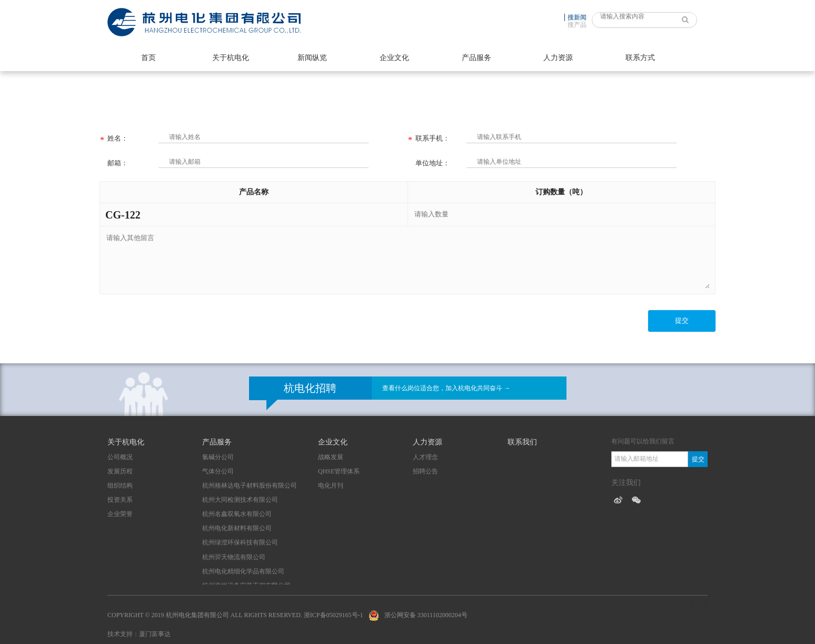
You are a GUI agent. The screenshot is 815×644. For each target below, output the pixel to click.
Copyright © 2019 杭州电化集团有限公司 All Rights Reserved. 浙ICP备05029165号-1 (235, 615)
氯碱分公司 (218, 457)
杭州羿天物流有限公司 (234, 557)
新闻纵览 (312, 58)
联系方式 (640, 58)
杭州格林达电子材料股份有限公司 (250, 486)
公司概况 (120, 457)
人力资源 (558, 58)
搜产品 (577, 25)
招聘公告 (425, 471)
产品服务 (476, 58)
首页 (148, 58)
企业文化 (394, 58)
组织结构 (120, 486)
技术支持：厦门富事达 (139, 634)
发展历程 (120, 471)
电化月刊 (331, 486)
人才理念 (425, 457)
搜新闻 (577, 17)
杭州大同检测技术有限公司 (240, 500)
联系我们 (522, 442)
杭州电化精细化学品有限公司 (243, 571)
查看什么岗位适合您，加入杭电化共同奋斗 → (446, 388)
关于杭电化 (231, 58)
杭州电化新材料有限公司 (237, 528)
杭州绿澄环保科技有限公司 (240, 542)
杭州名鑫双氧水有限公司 (237, 514)
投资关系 (120, 500)
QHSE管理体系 (339, 471)
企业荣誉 (120, 514)
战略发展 (331, 457)
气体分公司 (218, 471)
